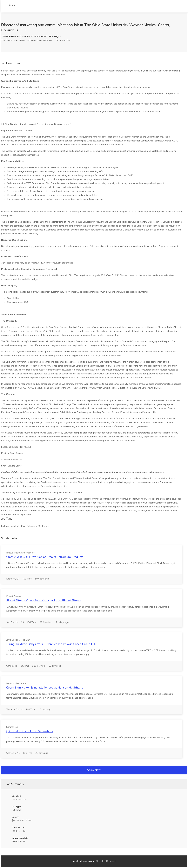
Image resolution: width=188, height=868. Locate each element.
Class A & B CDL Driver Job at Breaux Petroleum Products (45, 557)
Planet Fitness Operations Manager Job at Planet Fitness (44, 600)
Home (12, 5)
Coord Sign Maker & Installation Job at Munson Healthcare (45, 688)
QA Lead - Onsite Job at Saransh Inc (30, 731)
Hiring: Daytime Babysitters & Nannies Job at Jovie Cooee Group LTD (51, 644)
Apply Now (94, 770)
